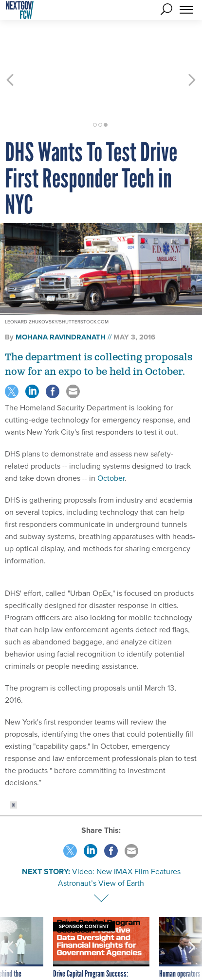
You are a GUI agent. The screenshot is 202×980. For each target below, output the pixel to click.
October (111, 443)
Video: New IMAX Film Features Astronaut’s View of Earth (119, 842)
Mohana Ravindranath (61, 302)
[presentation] (10, 924)
